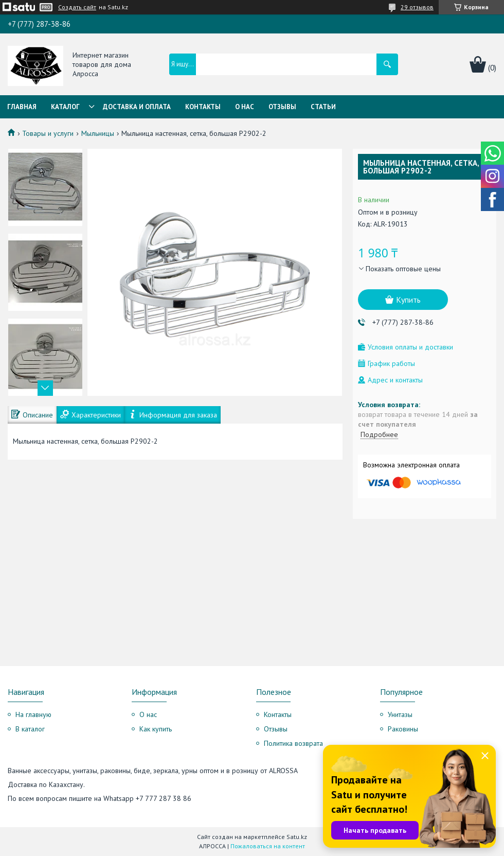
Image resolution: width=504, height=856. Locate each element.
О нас (245, 107)
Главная (22, 107)
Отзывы (282, 107)
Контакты (203, 107)
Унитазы (400, 714)
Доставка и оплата (137, 107)
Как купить (156, 729)
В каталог (30, 729)
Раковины (403, 729)
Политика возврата (293, 743)
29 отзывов (417, 7)
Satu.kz (297, 837)
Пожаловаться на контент (268, 846)
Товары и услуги (48, 133)
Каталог (65, 107)
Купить (408, 300)
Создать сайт (77, 7)
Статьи (323, 107)
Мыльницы (98, 133)
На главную (33, 714)
